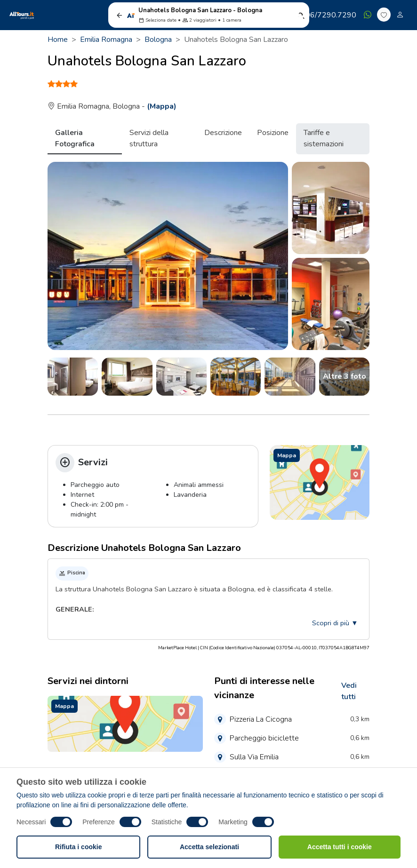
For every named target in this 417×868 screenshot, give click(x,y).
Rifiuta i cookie (79, 847)
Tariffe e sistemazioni (324, 138)
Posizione (273, 133)
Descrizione (223, 133)
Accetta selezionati (209, 847)
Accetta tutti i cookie (340, 847)
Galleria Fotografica (75, 138)
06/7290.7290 (326, 15)
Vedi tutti (349, 691)
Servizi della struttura (149, 138)
